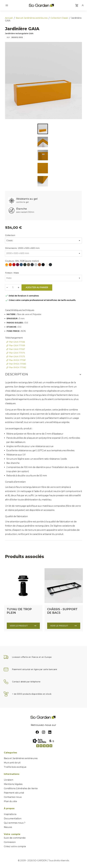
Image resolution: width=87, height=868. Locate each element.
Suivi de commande (15, 838)
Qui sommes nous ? (15, 823)
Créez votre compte (15, 846)
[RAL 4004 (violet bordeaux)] (18, 265)
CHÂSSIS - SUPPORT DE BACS (62, 611)
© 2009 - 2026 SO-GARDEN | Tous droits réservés (43, 860)
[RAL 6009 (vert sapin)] (25, 265)
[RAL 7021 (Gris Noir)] (51, 265)
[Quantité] (13, 288)
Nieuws (8, 827)
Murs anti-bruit (12, 763)
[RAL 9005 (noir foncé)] (43, 265)
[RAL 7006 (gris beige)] (29, 265)
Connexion (10, 842)
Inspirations (10, 814)
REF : (9, 37)
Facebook (37, 732)
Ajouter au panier (37, 287)
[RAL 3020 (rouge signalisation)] (14, 265)
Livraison (9, 780)
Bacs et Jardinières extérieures (21, 758)
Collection (10, 235)
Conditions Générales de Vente (21, 788)
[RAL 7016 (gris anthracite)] (32, 265)
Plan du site (10, 801)
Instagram (43, 732)
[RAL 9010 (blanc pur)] (47, 265)
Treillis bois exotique (15, 767)
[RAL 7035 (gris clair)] (36, 265)
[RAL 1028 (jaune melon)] (7, 265)
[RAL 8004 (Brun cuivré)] (40, 265)
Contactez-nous (13, 797)
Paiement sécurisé (14, 793)
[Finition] (43, 278)
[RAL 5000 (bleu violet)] (21, 265)
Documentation (13, 819)
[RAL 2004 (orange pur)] (11, 265)
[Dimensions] (43, 253)
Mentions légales (13, 784)
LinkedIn (50, 732)
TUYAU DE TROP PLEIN (19, 611)
